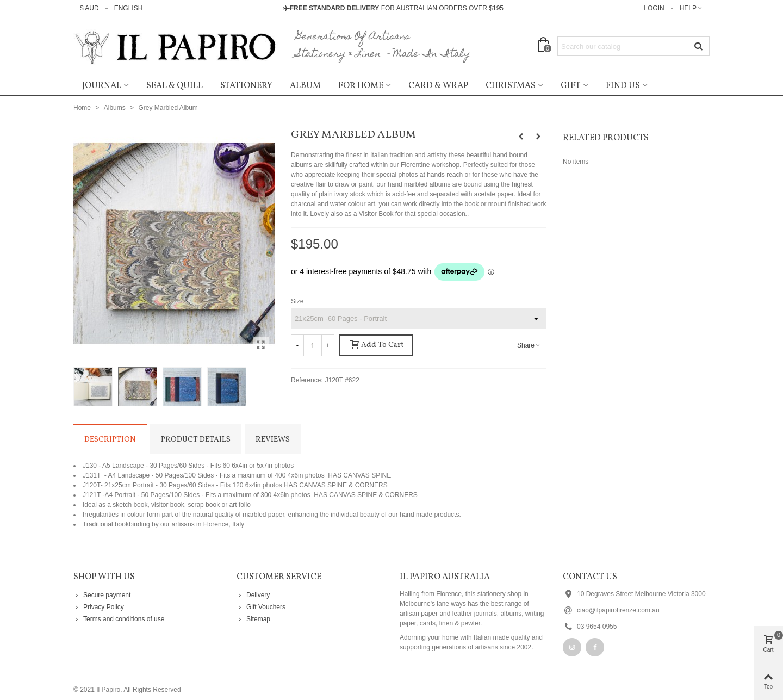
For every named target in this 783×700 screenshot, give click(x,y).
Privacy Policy (99, 607)
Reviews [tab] (273, 440)
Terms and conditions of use (119, 619)
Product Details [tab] (196, 440)
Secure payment (102, 595)
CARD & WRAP (438, 86)
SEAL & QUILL (175, 86)
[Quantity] (313, 345)
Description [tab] (110, 440)
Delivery (253, 595)
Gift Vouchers (261, 607)
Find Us (623, 86)
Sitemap (253, 619)
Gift (571, 86)
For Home (361, 86)
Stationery (246, 86)
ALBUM (305, 86)
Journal (102, 86)
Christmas (511, 86)
